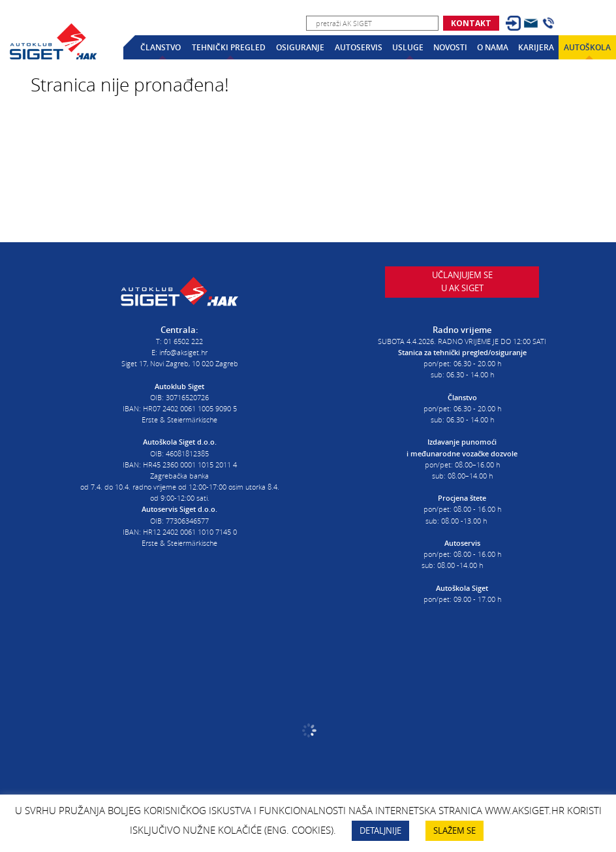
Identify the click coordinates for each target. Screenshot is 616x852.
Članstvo (161, 47)
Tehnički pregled (229, 47)
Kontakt (471, 23)
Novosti (450, 47)
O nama (493, 47)
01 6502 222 (183, 337)
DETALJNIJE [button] (380, 830)
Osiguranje (300, 47)
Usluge (408, 47)
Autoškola (587, 47)
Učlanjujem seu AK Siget (462, 289)
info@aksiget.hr (183, 348)
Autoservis (359, 47)
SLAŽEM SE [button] (454, 830)
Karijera (536, 47)
